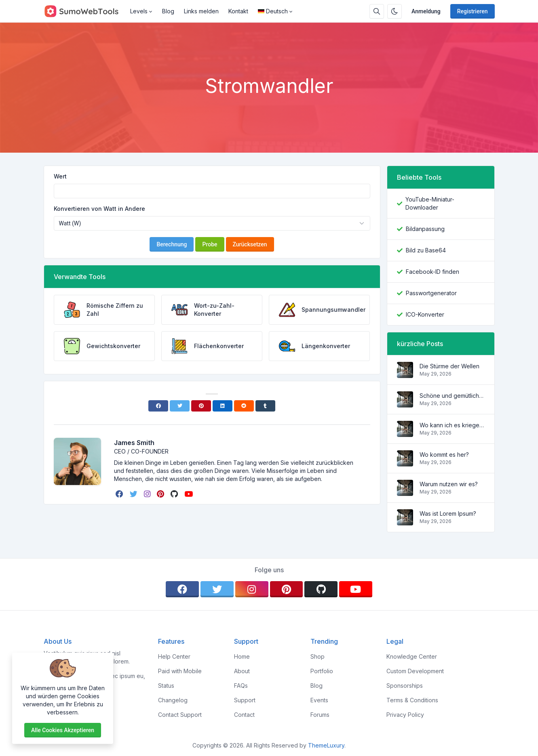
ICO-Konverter (425, 314)
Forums (320, 715)
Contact (244, 715)
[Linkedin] (223, 406)
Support (245, 700)
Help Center (174, 656)
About (242, 671)
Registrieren (473, 11)
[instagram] (148, 494)
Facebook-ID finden (433, 272)
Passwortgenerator (431, 293)
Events (319, 700)
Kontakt (238, 11)
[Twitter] (180, 406)
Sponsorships (405, 686)
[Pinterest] (201, 406)
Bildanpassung (425, 229)
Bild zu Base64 (426, 250)
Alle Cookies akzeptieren (63, 730)
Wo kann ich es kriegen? (452, 425)
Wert (60, 176)
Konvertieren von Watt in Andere (99, 209)
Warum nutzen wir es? (449, 484)
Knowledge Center (412, 656)
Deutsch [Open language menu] (273, 11)
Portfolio (322, 671)
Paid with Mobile (180, 671)
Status (166, 686)
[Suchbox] (377, 11)
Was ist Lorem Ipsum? (448, 513)
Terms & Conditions (412, 700)
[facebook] (120, 494)
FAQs (241, 686)
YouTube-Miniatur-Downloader (430, 203)
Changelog (173, 700)
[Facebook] (158, 406)
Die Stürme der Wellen (449, 366)
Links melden (201, 11)
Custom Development (415, 671)
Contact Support (180, 715)
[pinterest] (161, 494)
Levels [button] (139, 11)
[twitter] (134, 494)
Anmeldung (426, 11)
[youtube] (189, 494)
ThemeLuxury (326, 745)
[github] (175, 494)
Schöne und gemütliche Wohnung (452, 396)
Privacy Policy (405, 715)
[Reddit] (244, 406)
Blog (168, 11)
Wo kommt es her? (444, 455)
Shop (318, 656)
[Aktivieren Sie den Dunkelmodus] (395, 11)
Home (242, 656)
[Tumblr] (265, 406)
